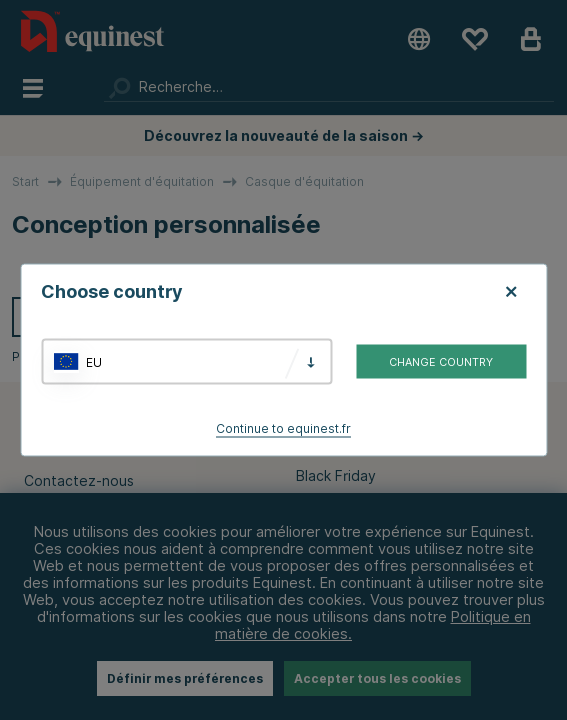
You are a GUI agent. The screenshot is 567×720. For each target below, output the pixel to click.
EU (94, 361)
